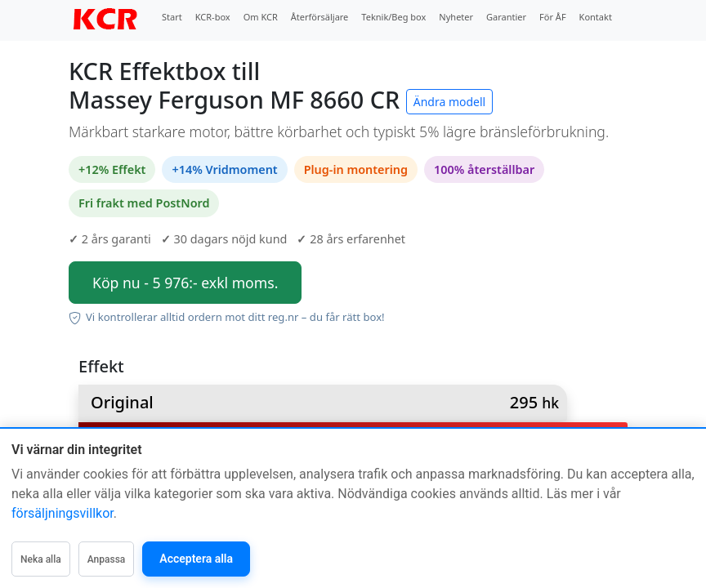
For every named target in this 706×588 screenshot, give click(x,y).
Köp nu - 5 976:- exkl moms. (185, 283)
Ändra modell (450, 102)
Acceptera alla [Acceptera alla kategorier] (196, 559)
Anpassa (107, 559)
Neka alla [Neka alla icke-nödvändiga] (41, 559)
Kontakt (596, 17)
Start (172, 17)
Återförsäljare (320, 17)
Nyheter (456, 17)
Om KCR (261, 17)
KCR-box (213, 17)
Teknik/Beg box (393, 17)
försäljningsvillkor (63, 513)
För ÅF (553, 17)
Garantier (506, 17)
